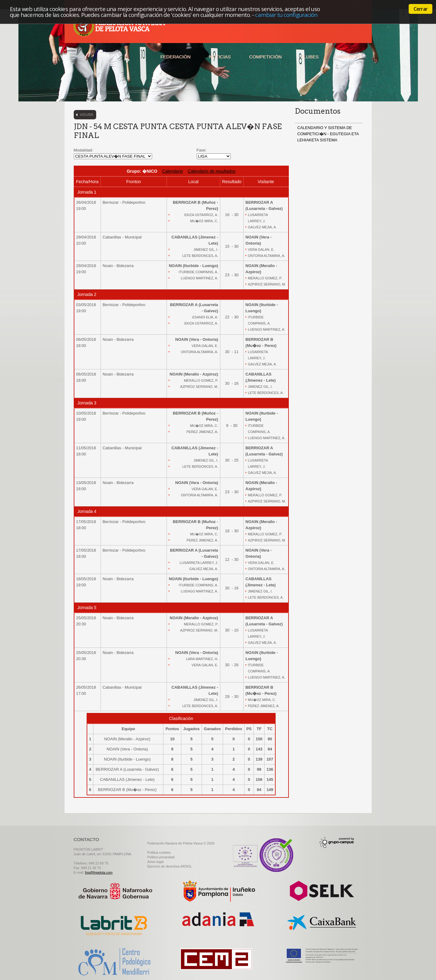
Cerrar (420, 9)
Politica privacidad (161, 857)
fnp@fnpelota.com (99, 872)
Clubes (309, 57)
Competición (265, 57)
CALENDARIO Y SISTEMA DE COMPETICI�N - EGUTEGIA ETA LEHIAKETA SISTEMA (328, 134)
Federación (175, 57)
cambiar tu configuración (286, 15)
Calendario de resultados (212, 171)
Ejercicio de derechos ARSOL (170, 866)
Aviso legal (156, 862)
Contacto (350, 57)
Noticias (220, 57)
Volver (87, 115)
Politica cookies (159, 852)
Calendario (173, 171)
